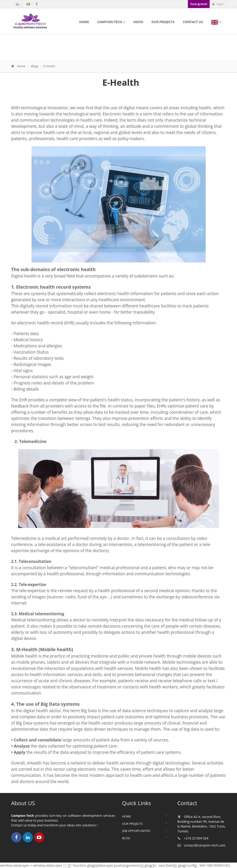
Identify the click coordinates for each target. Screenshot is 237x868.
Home (21, 66)
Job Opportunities (136, 831)
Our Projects (133, 824)
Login (218, 4)
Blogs (35, 66)
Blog (126, 838)
